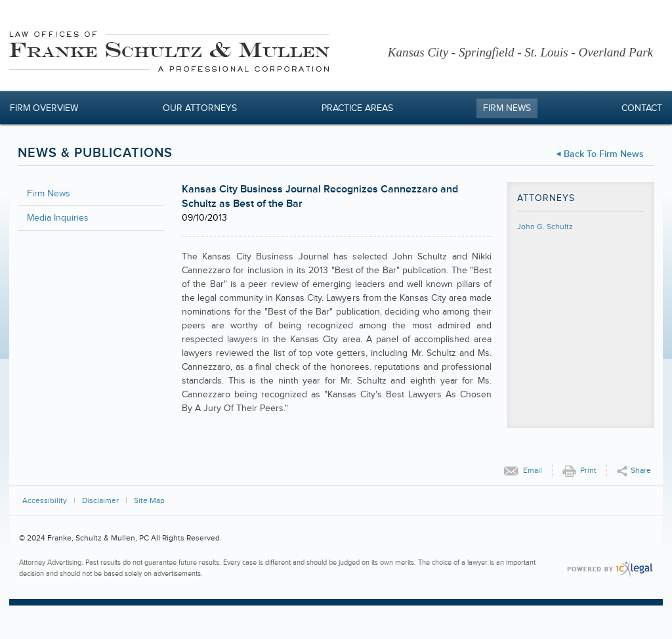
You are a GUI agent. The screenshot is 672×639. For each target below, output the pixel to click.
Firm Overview (44, 108)
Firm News (507, 108)
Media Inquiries (58, 218)
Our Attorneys (200, 108)
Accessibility (45, 501)
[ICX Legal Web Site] (610, 569)
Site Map (149, 501)
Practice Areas (357, 108)
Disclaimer (100, 501)
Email (533, 471)
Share (641, 471)
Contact (642, 108)
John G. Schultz (545, 227)
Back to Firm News (604, 154)
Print (588, 471)
